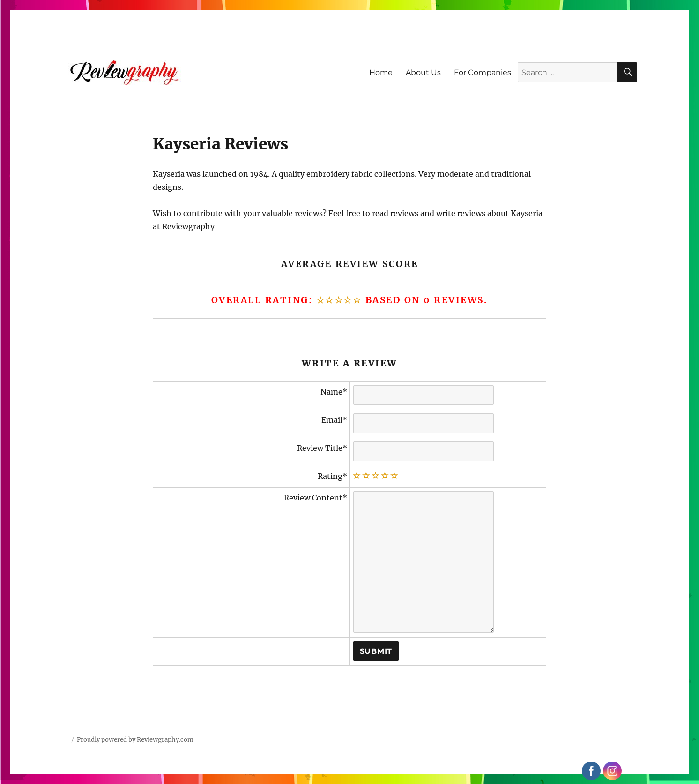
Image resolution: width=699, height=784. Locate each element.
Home (381, 72)
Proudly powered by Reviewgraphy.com (135, 740)
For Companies (483, 72)
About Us (423, 72)
